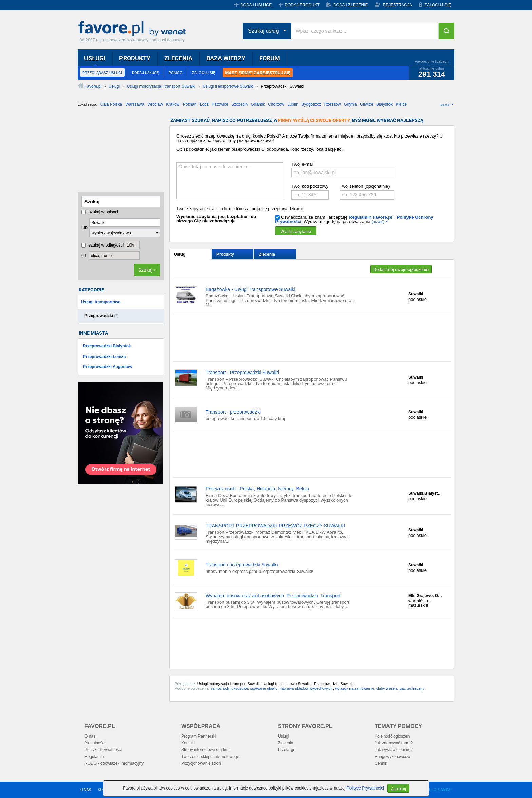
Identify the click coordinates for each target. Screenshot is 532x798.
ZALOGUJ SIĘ (438, 5)
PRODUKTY (135, 58)
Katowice (220, 104)
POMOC (175, 72)
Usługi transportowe (101, 302)
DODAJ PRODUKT (302, 5)
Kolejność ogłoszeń (392, 736)
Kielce (401, 104)
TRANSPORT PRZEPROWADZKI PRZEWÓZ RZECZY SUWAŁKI (275, 526)
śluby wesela (387, 688)
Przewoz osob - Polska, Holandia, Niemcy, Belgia (258, 489)
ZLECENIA (178, 58)
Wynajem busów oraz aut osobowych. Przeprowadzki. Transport (273, 596)
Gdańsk (258, 104)
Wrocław (155, 104)
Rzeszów (333, 104)
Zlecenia (267, 254)
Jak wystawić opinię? (394, 750)
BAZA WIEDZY (226, 58)
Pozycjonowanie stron (201, 763)
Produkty (225, 254)
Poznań (190, 104)
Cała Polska (111, 104)
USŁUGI (95, 58)
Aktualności (95, 743)
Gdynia (350, 104)
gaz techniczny (412, 688)
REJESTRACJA (397, 5)
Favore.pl (134, 29)
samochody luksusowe (230, 688)
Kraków (173, 104)
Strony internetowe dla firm (205, 750)
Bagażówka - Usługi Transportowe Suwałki (251, 289)
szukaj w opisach (100, 212)
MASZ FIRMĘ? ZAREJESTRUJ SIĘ (258, 73)
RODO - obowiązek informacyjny (114, 763)
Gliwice (367, 104)
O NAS (86, 790)
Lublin (293, 104)
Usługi (180, 254)
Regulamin (94, 757)
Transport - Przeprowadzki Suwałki (242, 373)
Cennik (381, 763)
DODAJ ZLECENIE (351, 5)
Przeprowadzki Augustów (108, 367)
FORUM (270, 58)
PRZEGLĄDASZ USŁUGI (102, 72)
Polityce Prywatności (365, 788)
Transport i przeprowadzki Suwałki (242, 565)
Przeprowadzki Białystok (107, 346)
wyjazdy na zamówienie (355, 688)
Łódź (204, 104)
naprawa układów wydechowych (306, 688)
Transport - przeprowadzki (233, 412)
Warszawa (135, 104)
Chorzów (276, 104)
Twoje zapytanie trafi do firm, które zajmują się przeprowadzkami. (240, 209)
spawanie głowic (264, 688)
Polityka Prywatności (103, 750)
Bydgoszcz (311, 104)
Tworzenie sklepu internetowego (210, 757)
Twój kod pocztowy (310, 186)
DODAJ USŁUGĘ (256, 5)
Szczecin (240, 104)
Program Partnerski (199, 736)
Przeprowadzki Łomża (104, 357)
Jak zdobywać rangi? (394, 743)
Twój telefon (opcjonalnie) (365, 186)
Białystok (384, 104)
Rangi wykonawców (392, 757)
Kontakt (188, 743)
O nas (90, 736)
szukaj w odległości (102, 245)
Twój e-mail (303, 164)
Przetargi (286, 750)
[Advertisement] (112, 152)
